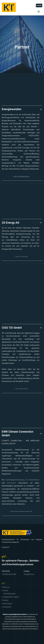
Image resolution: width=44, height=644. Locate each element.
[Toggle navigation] (39, 11)
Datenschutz (8, 604)
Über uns (6, 587)
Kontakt (39, 5)
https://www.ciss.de (21, 389)
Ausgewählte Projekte (11, 597)
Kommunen (11, 483)
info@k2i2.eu (29, 574)
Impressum (7, 607)
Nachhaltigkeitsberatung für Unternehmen (22, 480)
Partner (6, 600)
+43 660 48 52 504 (9, 574)
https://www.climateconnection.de (21, 511)
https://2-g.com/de (21, 257)
